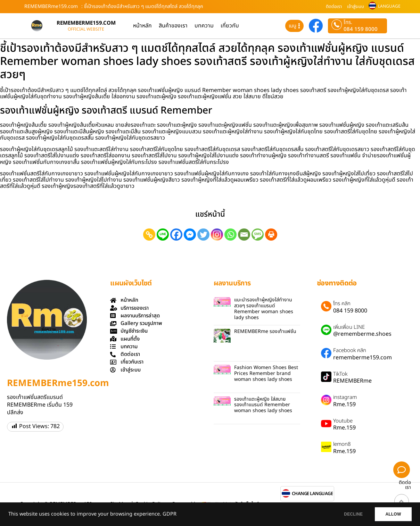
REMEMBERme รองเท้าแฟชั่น (265, 331)
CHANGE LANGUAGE (312, 494)
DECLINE (349, 514)
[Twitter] (203, 235)
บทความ (204, 26)
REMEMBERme (352, 381)
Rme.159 (344, 404)
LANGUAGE (389, 6)
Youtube (343, 421)
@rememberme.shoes (362, 334)
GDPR (170, 514)
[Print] (271, 235)
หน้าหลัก (142, 26)
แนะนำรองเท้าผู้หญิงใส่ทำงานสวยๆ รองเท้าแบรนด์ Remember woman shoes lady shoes (264, 308)
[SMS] (258, 235)
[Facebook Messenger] (190, 235)
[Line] (163, 235)
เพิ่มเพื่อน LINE (349, 327)
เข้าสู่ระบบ (356, 7)
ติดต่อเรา (334, 7)
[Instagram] (217, 235)
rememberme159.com (363, 358)
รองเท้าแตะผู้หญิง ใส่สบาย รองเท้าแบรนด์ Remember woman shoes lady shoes (263, 405)
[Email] (244, 235)
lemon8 (342, 444)
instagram (345, 398)
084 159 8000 (361, 29)
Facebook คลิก (350, 351)
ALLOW (392, 514)
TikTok (340, 374)
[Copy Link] (149, 235)
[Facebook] (176, 235)
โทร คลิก (342, 304)
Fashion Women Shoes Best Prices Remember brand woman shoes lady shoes (266, 373)
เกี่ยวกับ (230, 26)
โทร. (348, 23)
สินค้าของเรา (173, 26)
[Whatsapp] (230, 235)
